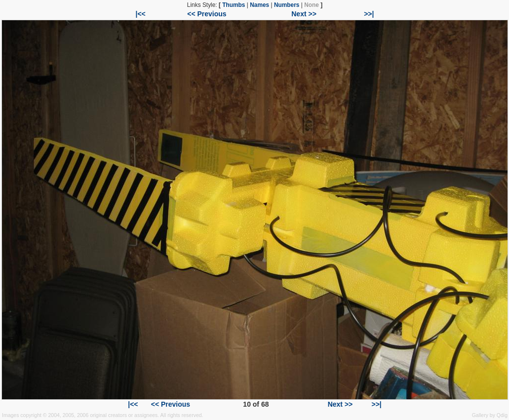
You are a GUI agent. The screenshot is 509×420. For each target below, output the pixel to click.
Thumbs (234, 5)
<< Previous (207, 14)
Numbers (287, 5)
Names (259, 5)
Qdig (502, 415)
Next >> (304, 14)
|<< (141, 14)
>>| (369, 14)
